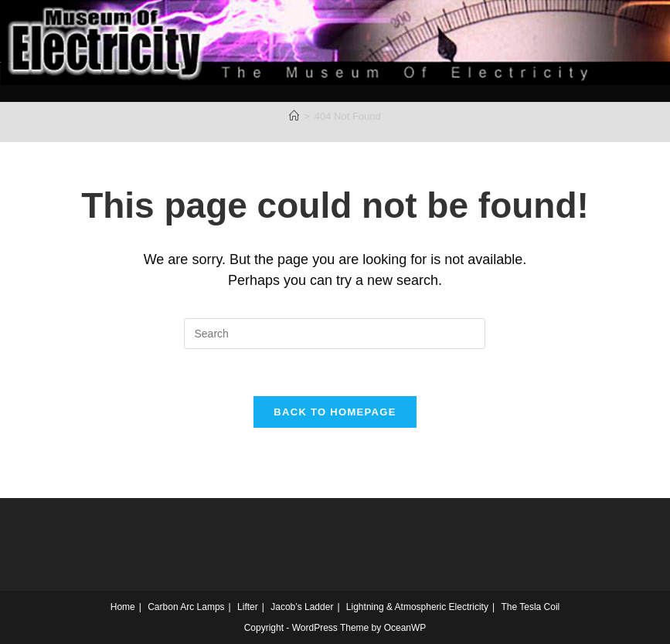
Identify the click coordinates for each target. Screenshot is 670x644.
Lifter (248, 607)
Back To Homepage (335, 412)
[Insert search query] (335, 334)
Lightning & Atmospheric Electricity (417, 607)
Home (123, 607)
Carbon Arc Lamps (186, 607)
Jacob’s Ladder (302, 607)
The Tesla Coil (530, 607)
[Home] (294, 116)
